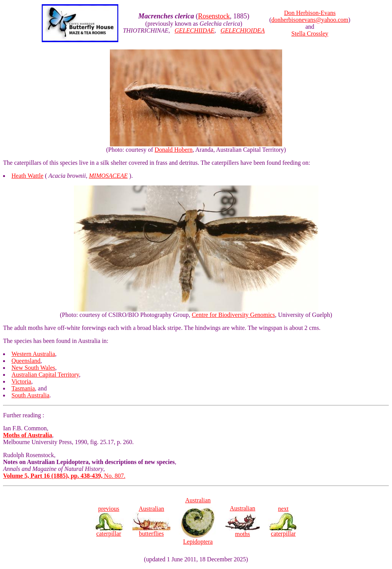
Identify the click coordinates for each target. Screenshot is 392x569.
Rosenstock (214, 16)
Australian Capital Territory (45, 375)
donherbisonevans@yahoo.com (310, 20)
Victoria (21, 381)
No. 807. (64, 476)
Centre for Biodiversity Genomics (233, 315)
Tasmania (23, 388)
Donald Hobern (174, 150)
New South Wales (33, 368)
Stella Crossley (310, 34)
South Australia (30, 395)
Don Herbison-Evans (310, 13)
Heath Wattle (27, 176)
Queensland (26, 361)
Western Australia (33, 354)
